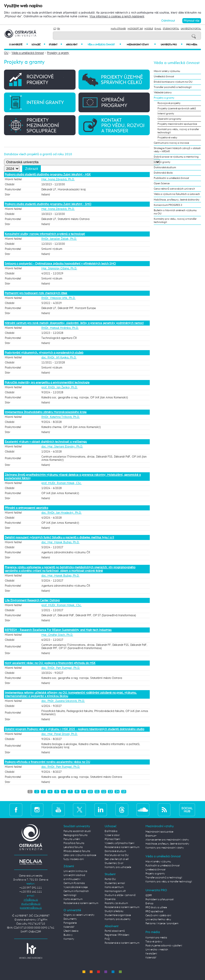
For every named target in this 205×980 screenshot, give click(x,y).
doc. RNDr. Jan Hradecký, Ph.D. (62, 513)
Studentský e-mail (115, 883)
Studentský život (114, 863)
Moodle (149, 29)
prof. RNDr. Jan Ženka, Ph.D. (60, 387)
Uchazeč (38, 45)
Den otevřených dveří (117, 859)
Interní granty (166, 114)
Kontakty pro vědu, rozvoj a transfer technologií (175, 221)
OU (6, 53)
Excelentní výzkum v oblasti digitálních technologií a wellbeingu (46, 442)
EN (59, 29)
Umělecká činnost (164, 77)
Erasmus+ (151, 836)
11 (97, 792)
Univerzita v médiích (157, 950)
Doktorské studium (165, 167)
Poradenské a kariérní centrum (81, 903)
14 (117, 792)
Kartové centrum (73, 899)
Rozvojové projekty (169, 103)
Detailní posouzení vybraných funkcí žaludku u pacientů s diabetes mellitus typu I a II (59, 537)
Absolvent (74, 45)
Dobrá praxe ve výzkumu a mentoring (176, 157)
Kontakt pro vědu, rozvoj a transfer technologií (178, 131)
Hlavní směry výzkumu (167, 71)
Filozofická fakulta (74, 843)
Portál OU (110, 879)
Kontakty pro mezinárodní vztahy (165, 848)
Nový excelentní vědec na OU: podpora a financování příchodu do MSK (50, 663)
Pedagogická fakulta (76, 835)
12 (104, 792)
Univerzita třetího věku (158, 919)
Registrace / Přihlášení (117, 935)
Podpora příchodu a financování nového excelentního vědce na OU (47, 762)
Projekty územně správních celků (177, 109)
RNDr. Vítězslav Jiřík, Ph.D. (58, 298)
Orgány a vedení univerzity (79, 915)
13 (111, 792)
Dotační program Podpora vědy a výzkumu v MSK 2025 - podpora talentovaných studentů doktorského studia (74, 729)
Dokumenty (70, 919)
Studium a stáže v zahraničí (120, 895)
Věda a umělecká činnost (104, 45)
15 (124, 792)
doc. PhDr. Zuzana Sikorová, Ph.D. (63, 701)
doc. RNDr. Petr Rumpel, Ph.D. (61, 668)
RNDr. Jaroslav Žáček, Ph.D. (59, 239)
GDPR (149, 895)
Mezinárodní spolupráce (159, 832)
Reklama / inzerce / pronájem (162, 923)
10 (90, 792)
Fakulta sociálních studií (77, 831)
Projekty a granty (58, 53)
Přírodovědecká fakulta (77, 851)
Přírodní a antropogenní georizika (26, 508)
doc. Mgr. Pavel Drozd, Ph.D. (60, 734)
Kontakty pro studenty (118, 919)
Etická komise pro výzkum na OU (173, 82)
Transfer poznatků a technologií (173, 87)
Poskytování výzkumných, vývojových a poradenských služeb (44, 353)
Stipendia (110, 899)
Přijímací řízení (112, 839)
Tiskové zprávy (154, 942)
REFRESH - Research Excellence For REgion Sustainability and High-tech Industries (58, 630)
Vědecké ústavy (163, 93)
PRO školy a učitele (156, 907)
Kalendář (69, 927)
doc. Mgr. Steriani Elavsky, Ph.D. (62, 447)
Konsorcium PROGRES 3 (168, 205)
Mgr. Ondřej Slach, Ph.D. (57, 635)
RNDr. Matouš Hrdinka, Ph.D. (60, 328)
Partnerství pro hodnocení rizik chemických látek (36, 293)
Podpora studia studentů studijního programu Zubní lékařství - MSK (48, 175)
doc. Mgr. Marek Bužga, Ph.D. (60, 542)
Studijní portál (171, 29)
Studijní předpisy (114, 911)
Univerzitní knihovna (75, 871)
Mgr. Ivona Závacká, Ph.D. (58, 179)
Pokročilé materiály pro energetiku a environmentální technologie (47, 383)
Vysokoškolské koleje (76, 887)
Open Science (162, 183)
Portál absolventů (115, 931)
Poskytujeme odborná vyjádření (164, 946)
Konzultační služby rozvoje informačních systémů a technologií (45, 234)
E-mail (158, 29)
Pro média (192, 45)
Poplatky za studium (116, 903)
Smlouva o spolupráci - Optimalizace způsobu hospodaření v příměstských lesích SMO (60, 264)
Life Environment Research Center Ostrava (32, 600)
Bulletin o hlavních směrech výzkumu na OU (175, 212)
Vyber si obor (112, 835)
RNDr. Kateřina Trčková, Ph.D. (61, 417)
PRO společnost (154, 911)
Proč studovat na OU (117, 855)
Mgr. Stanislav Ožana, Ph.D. (59, 269)
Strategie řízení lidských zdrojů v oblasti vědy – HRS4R (177, 150)
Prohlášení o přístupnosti (160, 899)
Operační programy (169, 119)
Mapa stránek (118, 29)
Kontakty (69, 939)
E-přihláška (111, 831)
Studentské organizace (118, 915)
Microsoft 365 (135, 29)
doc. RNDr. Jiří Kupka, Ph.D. (59, 358)
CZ (55, 29)
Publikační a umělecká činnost (171, 178)
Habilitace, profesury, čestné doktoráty (177, 200)
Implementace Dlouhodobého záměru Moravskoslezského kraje (46, 412)
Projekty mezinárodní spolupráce (177, 124)
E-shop (149, 903)
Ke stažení (151, 954)
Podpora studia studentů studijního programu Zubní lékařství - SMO (48, 204)
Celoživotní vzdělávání (158, 915)
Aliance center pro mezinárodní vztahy (167, 840)
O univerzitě (18, 45)
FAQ (107, 939)
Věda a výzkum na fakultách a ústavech (177, 194)
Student (55, 45)
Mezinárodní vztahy (141, 45)
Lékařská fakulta (73, 847)
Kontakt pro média (156, 938)
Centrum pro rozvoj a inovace (171, 143)
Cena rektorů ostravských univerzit (174, 189)
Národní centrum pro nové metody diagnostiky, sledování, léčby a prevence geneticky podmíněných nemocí (74, 323)
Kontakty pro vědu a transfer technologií (169, 882)
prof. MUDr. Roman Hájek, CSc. (62, 483)
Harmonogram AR (115, 891)
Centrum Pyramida (74, 883)
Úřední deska (71, 931)
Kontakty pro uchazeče (118, 867)
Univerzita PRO (172, 45)
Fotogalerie (70, 923)
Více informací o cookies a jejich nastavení (117, 17)
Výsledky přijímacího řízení (119, 843)
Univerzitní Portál (191, 29)
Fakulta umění (72, 839)
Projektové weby (167, 138)
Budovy (68, 935)
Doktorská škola (163, 173)
